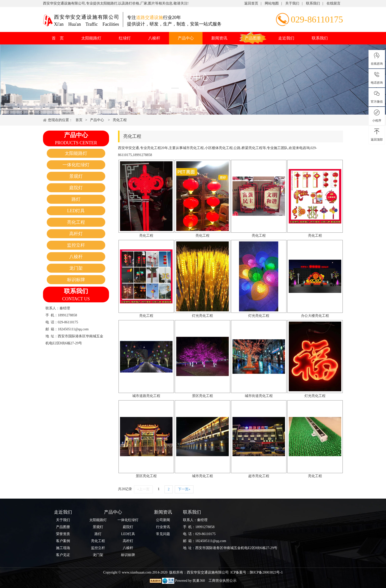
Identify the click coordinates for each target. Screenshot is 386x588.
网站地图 (272, 3)
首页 (79, 120)
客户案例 (63, 541)
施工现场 (63, 548)
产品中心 (186, 38)
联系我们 (313, 3)
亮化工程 (120, 120)
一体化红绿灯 (76, 165)
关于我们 (292, 3)
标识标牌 (76, 280)
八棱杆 (154, 38)
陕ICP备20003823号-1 (266, 572)
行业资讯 (163, 527)
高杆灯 (76, 234)
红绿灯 (125, 38)
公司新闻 (163, 520)
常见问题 (163, 534)
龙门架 (76, 268)
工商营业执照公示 (222, 581)
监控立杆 (76, 245)
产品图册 (253, 38)
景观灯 (76, 176)
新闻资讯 (219, 38)
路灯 (76, 199)
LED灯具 (76, 211)
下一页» (184, 489)
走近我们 (286, 38)
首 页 (58, 38)
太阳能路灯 (91, 38)
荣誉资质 (63, 534)
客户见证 (63, 555)
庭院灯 (76, 188)
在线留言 (333, 3)
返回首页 (251, 3)
